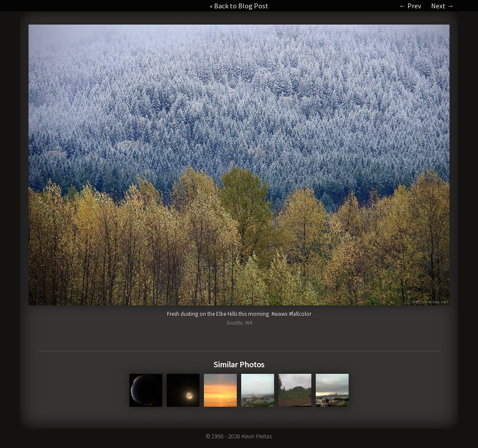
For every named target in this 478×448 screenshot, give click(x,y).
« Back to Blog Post (239, 6)
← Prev (410, 6)
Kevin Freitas (257, 436)
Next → (442, 6)
